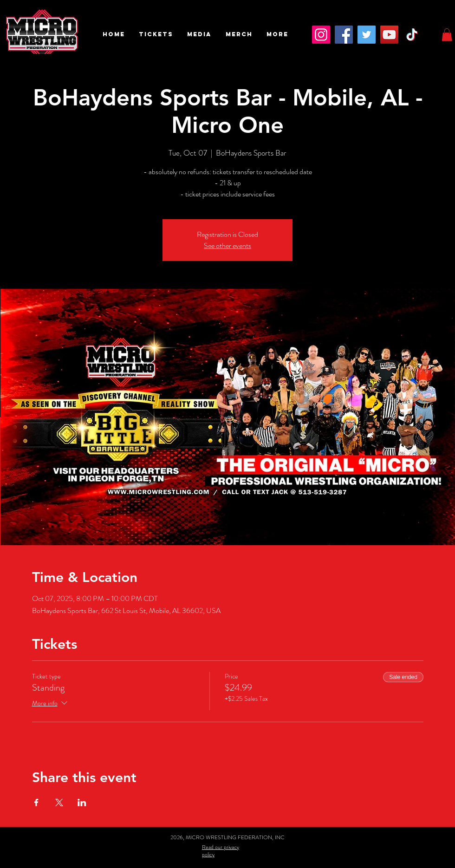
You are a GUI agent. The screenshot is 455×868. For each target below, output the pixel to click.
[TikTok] (412, 35)
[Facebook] (344, 35)
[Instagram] (321, 35)
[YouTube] (389, 35)
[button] (156, 34)
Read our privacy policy (221, 851)
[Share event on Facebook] (36, 803)
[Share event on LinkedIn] (82, 803)
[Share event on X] (59, 803)
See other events (227, 245)
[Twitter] (367, 35)
